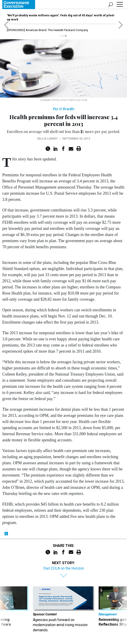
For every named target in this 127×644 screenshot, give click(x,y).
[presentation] (6, 610)
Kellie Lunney (48, 139)
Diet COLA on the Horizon (64, 568)
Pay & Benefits (64, 109)
